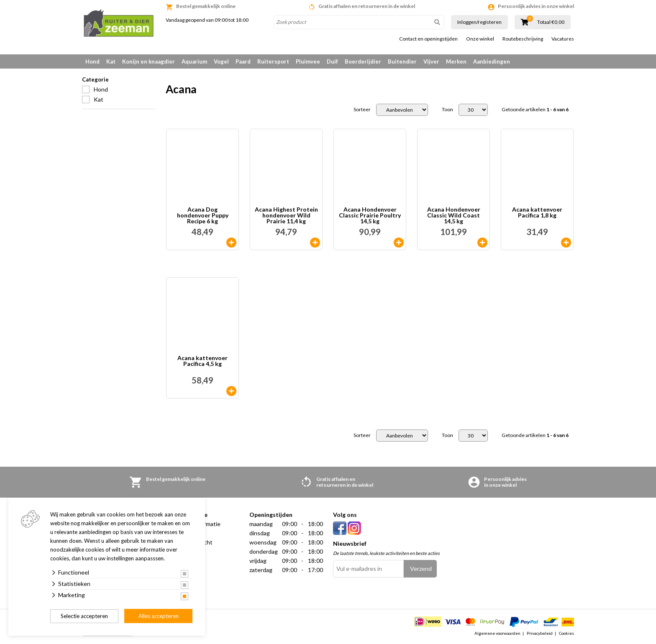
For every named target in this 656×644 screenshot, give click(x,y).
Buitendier (402, 61)
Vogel (221, 61)
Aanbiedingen (492, 61)
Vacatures (563, 39)
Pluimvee (308, 61)
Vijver (431, 61)
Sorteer (362, 110)
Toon (447, 110)
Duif (332, 61)
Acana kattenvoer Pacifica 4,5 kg (202, 361)
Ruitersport (273, 61)
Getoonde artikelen (535, 110)
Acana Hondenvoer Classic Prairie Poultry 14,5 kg (370, 215)
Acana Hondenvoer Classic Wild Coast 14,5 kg (454, 215)
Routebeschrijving (523, 39)
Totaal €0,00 (551, 22)
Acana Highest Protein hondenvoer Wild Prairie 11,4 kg (286, 215)
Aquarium (194, 61)
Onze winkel (480, 39)
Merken (456, 61)
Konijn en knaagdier (149, 61)
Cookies (566, 633)
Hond (92, 61)
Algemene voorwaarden (497, 633)
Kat (111, 61)
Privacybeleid (540, 633)
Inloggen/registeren (479, 22)
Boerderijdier (363, 61)
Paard (243, 61)
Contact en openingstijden (428, 39)
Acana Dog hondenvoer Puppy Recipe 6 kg (203, 215)
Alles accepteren (159, 616)
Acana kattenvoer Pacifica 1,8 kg (537, 213)
